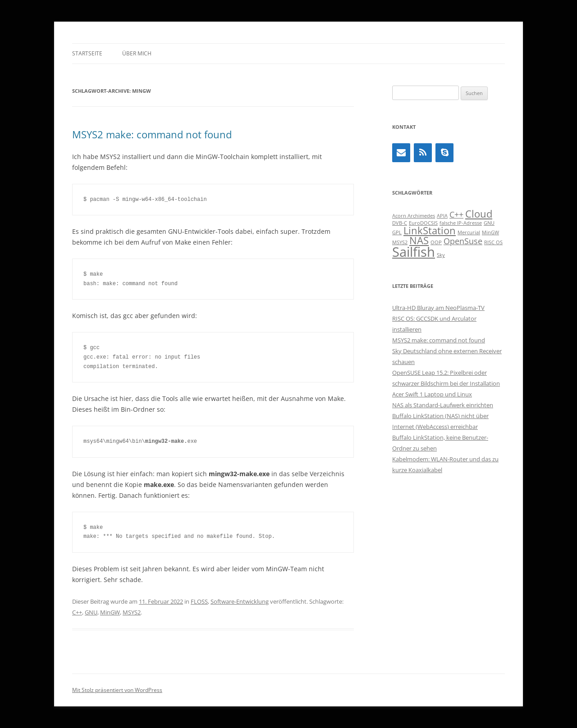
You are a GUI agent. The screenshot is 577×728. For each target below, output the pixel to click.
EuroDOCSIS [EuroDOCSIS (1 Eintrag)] (423, 223)
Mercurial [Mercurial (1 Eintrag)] (469, 232)
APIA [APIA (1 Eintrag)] (442, 216)
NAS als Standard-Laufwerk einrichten (443, 405)
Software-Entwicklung (240, 601)
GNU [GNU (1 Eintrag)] (489, 223)
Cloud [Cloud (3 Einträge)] (479, 214)
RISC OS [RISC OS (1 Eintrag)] (493, 242)
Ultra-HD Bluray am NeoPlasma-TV (438, 308)
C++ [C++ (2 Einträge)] (456, 214)
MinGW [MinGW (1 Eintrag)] (490, 232)
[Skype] (444, 153)
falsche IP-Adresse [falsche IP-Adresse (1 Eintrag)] (461, 223)
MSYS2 (132, 612)
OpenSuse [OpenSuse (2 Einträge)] (463, 241)
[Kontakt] (401, 153)
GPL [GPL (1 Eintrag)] (397, 232)
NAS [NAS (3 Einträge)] (419, 240)
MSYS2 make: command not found (152, 134)
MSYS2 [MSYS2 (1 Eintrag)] (400, 242)
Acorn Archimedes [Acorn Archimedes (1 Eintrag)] (414, 216)
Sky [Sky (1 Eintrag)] (441, 255)
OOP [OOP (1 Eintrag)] (436, 242)
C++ (77, 612)
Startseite (87, 53)
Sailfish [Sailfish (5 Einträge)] (414, 252)
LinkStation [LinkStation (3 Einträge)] (430, 230)
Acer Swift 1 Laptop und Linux (432, 394)
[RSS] (423, 153)
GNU (91, 612)
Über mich (137, 53)
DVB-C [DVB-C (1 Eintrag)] (400, 223)
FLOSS (199, 601)
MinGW (110, 612)
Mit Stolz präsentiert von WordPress (117, 690)
